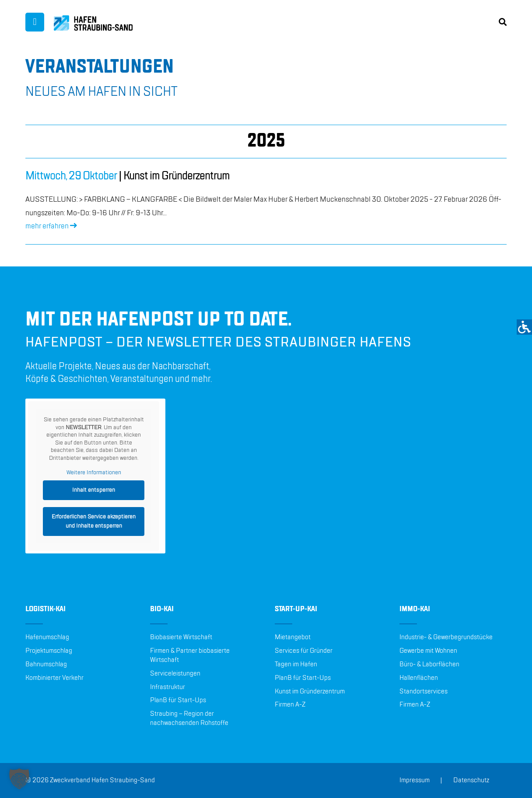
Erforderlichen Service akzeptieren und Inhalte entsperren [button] (94, 521)
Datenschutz (471, 780)
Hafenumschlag (47, 637)
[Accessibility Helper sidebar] (524, 327)
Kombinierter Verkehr (54, 678)
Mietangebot (293, 637)
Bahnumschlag (46, 665)
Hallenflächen (419, 678)
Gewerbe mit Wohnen (428, 651)
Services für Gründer (304, 651)
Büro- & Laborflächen (429, 665)
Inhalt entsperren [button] (94, 490)
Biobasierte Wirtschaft (181, 637)
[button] (19, 779)
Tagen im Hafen (296, 665)
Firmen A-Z (290, 705)
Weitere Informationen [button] (94, 472)
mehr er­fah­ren (51, 226)
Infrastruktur (168, 687)
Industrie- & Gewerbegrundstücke (446, 637)
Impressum (415, 780)
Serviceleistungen (175, 674)
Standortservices (423, 692)
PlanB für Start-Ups (178, 700)
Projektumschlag (49, 651)
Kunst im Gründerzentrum (310, 692)
